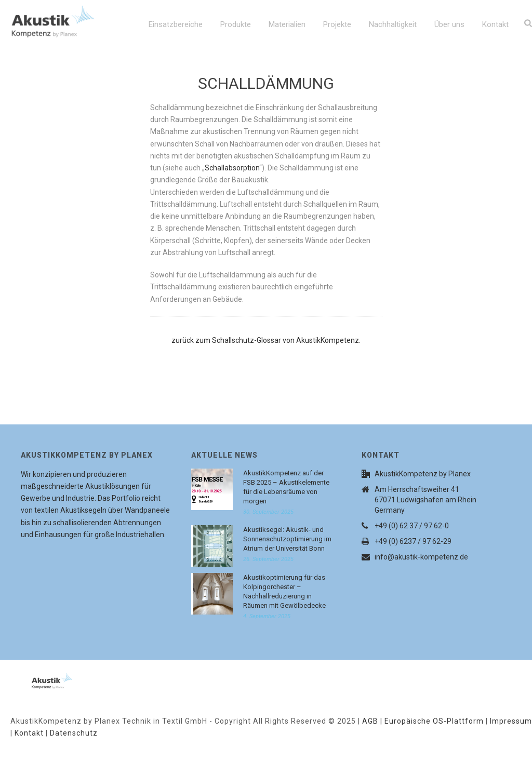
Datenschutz (74, 733)
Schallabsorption (232, 168)
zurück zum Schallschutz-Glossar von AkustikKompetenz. (266, 340)
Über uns (449, 24)
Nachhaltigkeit (393, 24)
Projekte (337, 24)
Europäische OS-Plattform (434, 721)
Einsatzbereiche (176, 24)
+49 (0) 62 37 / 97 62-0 (412, 526)
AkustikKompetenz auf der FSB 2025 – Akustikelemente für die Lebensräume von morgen (286, 487)
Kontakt (495, 24)
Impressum (511, 721)
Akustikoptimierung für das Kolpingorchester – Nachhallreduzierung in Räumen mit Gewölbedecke (284, 591)
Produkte (236, 24)
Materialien (287, 24)
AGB (370, 721)
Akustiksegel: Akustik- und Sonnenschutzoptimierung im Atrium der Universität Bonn (287, 539)
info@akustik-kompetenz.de (421, 557)
